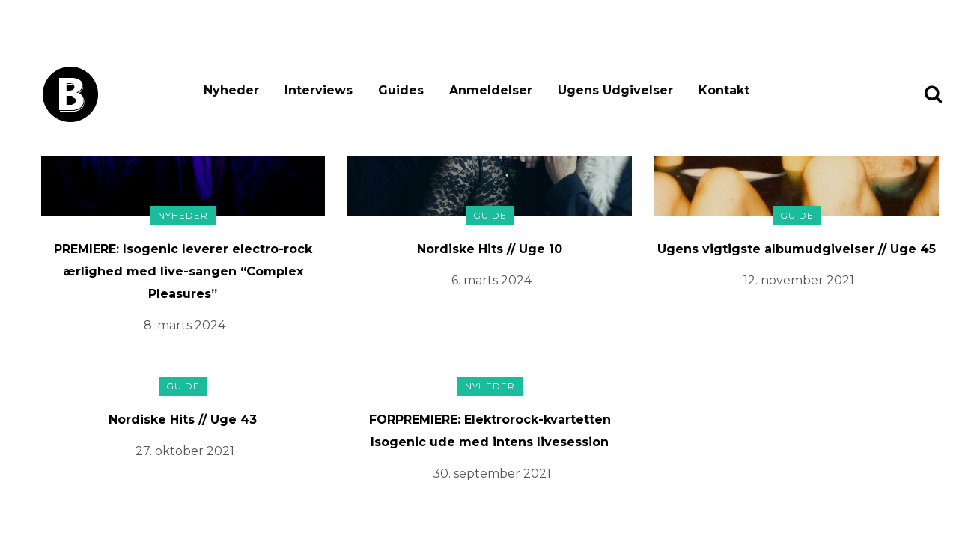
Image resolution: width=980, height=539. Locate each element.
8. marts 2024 (185, 325)
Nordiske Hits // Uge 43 (183, 420)
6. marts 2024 (491, 280)
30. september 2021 (492, 473)
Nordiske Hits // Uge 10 (490, 249)
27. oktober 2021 (185, 451)
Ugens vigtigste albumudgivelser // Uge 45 (797, 249)
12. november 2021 (799, 280)
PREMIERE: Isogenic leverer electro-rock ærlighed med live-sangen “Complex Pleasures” (183, 271)
